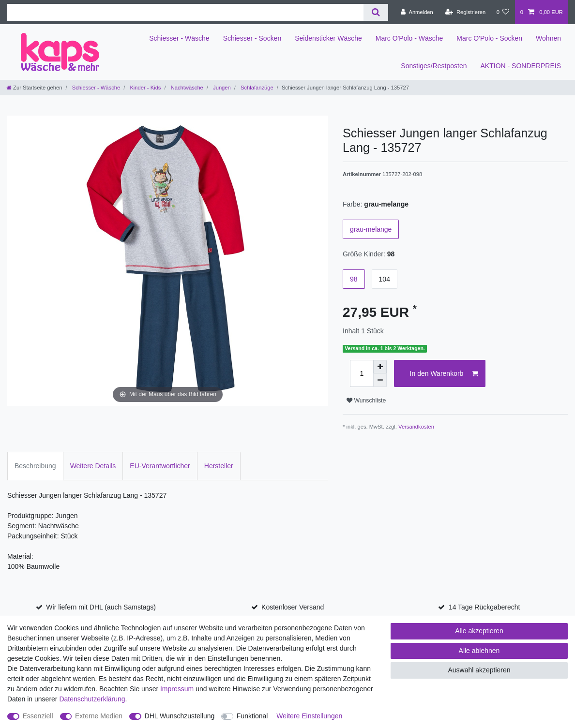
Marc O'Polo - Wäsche (409, 38)
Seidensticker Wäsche (328, 38)
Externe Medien (99, 716)
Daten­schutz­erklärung (92, 699)
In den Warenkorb (444, 374)
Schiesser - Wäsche (179, 38)
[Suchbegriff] (185, 12)
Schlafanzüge (256, 88)
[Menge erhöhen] (380, 367)
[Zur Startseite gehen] (34, 88)
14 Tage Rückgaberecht (484, 607)
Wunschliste (366, 401)
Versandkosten (416, 427)
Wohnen (548, 38)
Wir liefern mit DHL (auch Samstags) (101, 607)
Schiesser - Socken (252, 38)
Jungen (221, 88)
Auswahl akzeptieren (479, 670)
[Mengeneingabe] (362, 373)
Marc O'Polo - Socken (489, 38)
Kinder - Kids (144, 88)
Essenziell (38, 716)
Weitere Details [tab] (93, 466)
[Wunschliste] (503, 12)
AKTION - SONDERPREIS (521, 66)
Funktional (252, 716)
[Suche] (376, 12)
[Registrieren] (465, 12)
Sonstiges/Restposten (434, 66)
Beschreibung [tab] (35, 466)
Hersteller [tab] (219, 466)
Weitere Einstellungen (309, 716)
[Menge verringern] (380, 380)
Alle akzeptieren (479, 631)
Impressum (177, 689)
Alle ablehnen (479, 651)
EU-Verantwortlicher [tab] (160, 466)
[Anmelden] (417, 12)
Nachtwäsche (186, 88)
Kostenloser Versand (293, 607)
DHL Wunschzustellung (180, 716)
